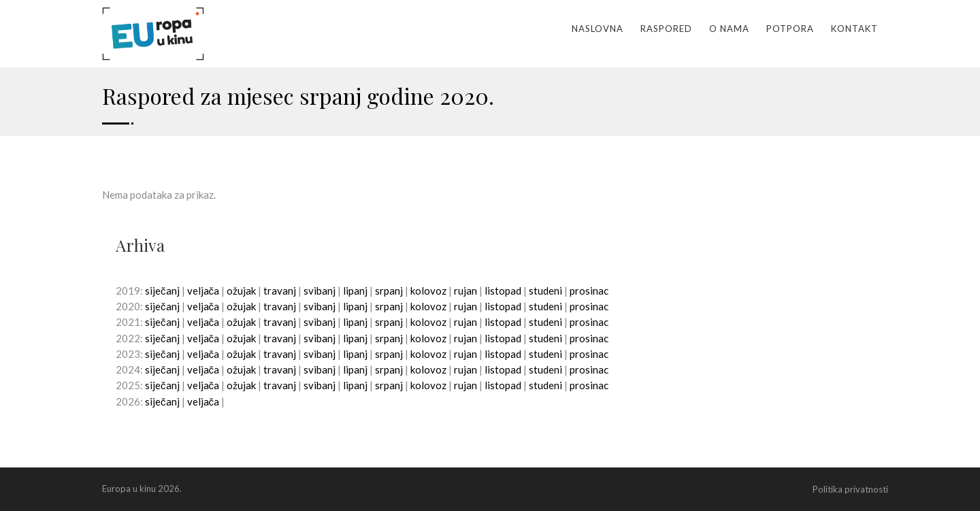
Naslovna (598, 29)
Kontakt (854, 29)
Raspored (666, 29)
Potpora (790, 29)
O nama (729, 29)
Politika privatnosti (850, 489)
